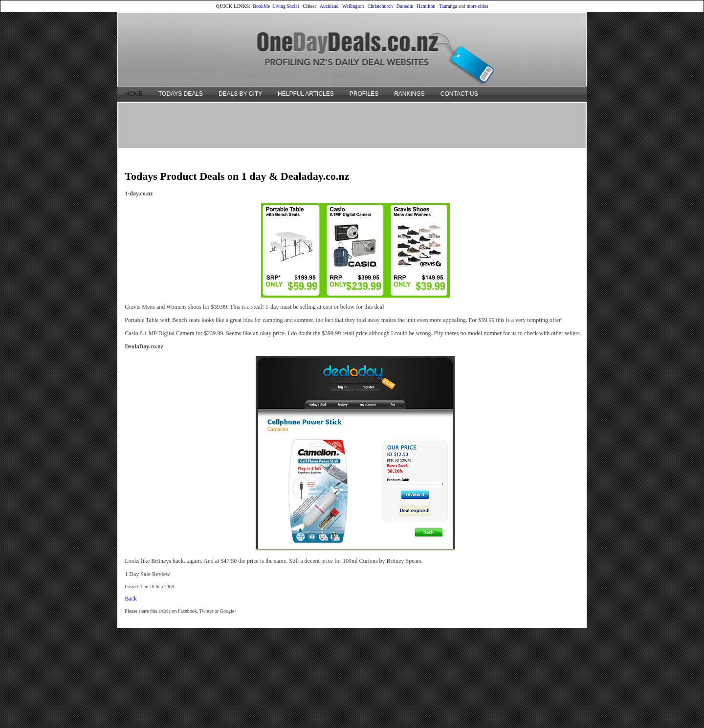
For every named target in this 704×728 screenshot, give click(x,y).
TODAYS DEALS (181, 94)
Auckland (329, 6)
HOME (134, 94)
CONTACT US (459, 94)
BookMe (261, 6)
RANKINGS (409, 94)
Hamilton (426, 6)
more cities (477, 6)
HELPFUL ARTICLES (306, 94)
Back (131, 599)
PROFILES (364, 94)
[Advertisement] (352, 125)
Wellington (353, 6)
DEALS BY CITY (240, 94)
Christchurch (380, 6)
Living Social (286, 6)
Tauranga (448, 6)
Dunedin (405, 6)
